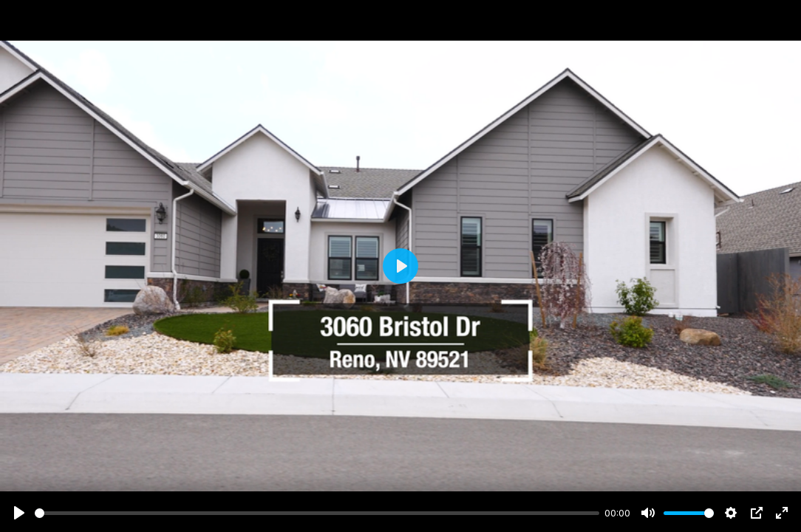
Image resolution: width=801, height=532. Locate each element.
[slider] (317, 513)
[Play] (19, 513)
